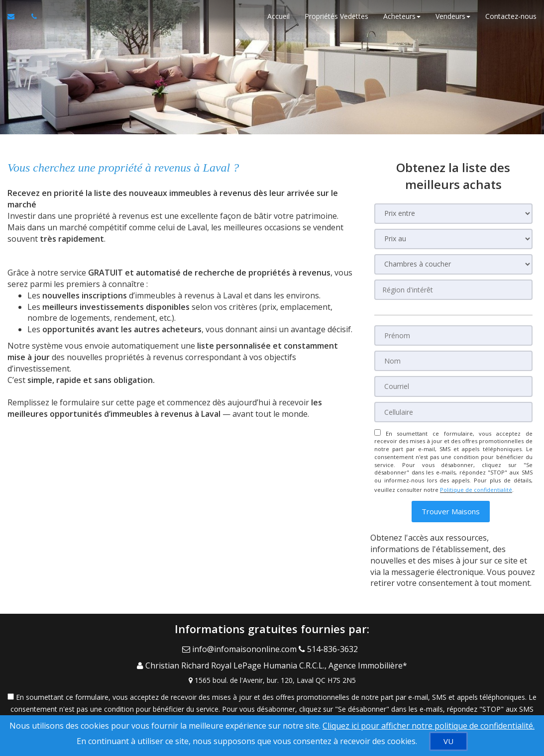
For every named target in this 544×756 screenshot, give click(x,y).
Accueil (278, 20)
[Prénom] (453, 335)
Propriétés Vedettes (336, 20)
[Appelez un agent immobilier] (31, 20)
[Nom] (453, 360)
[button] (451, 505)
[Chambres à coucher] (453, 264)
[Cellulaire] (453, 409)
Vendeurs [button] (453, 20)
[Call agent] (330, 640)
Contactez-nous (511, 20)
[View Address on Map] (272, 663)
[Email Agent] (240, 640)
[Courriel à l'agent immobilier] (16, 20)
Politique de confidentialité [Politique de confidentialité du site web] (476, 485)
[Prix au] (453, 239)
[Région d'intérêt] (453, 289)
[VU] (448, 741)
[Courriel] (453, 384)
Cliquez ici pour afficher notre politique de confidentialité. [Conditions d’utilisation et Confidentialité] (429, 726)
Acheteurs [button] (402, 20)
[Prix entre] (453, 214)
